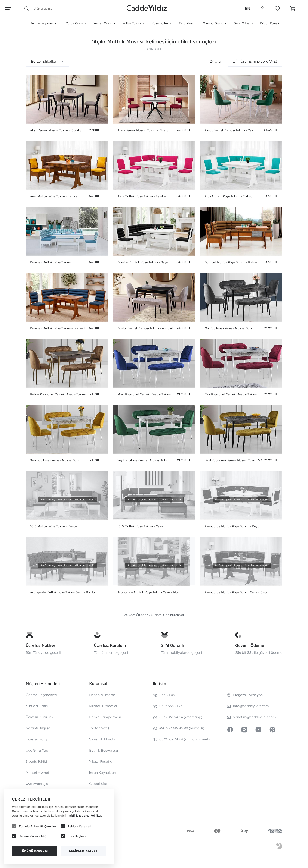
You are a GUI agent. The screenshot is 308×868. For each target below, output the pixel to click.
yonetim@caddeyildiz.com (255, 717)
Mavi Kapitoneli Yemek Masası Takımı (144, 394)
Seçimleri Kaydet (83, 851)
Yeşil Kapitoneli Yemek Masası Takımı (144, 460)
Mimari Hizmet (37, 773)
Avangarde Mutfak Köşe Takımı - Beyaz (233, 526)
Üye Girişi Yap (37, 750)
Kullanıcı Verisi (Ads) (29, 836)
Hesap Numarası (103, 695)
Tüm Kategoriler (43, 23)
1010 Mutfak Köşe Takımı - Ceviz (140, 526)
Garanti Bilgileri (38, 728)
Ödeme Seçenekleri (41, 695)
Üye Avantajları (38, 784)
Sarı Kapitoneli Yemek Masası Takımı (56, 460)
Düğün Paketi (269, 23)
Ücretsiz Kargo (37, 739)
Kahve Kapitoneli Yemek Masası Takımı (58, 394)
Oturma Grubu (215, 23)
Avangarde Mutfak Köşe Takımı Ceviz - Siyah (237, 592)
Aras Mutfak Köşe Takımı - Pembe (142, 196)
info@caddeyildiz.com (251, 706)
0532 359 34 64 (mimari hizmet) (184, 739)
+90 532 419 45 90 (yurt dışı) (182, 728)
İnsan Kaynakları (103, 773)
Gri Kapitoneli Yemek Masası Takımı (230, 328)
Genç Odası (243, 23)
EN (248, 8)
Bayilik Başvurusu (104, 750)
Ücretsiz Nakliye (41, 645)
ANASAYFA (154, 49)
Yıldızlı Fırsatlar (101, 761)
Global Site (98, 784)
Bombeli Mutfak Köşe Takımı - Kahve (231, 262)
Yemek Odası (104, 23)
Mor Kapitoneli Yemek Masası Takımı (231, 394)
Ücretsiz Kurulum (110, 645)
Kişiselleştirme (74, 836)
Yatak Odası (76, 23)
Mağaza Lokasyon (248, 695)
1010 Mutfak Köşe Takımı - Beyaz (54, 526)
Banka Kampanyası (105, 717)
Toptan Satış (99, 728)
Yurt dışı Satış (37, 706)
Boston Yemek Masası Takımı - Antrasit (145, 328)
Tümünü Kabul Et (35, 851)
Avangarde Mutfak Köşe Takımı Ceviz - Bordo (62, 592)
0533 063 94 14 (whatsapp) (181, 717)
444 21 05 (167, 695)
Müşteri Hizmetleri (104, 706)
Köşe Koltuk (162, 23)
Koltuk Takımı (133, 23)
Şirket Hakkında (102, 739)
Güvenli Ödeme (250, 645)
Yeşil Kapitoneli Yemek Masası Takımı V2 (233, 460)
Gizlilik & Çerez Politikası (86, 815)
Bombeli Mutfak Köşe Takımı (50, 262)
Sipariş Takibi (36, 761)
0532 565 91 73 (171, 706)
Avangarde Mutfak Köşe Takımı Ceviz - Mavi (149, 592)
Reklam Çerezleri (76, 826)
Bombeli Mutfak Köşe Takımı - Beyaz (144, 262)
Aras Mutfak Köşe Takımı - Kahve (54, 196)
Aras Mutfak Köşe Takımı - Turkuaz (229, 196)
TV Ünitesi (187, 23)
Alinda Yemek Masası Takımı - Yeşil (229, 130)
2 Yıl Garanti (173, 645)
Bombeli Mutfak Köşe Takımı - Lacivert (58, 328)
